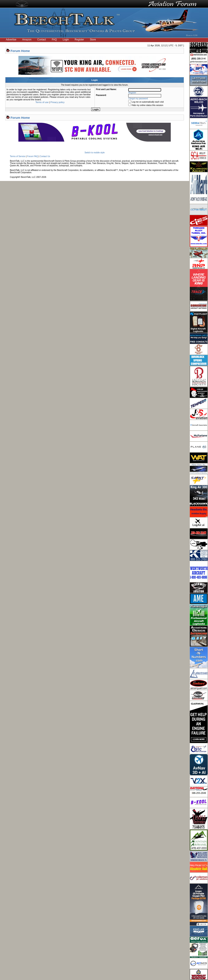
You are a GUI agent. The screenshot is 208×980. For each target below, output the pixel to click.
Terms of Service (18, 156)
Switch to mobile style (95, 153)
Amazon (27, 40)
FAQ (54, 40)
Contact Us (45, 156)
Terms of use (42, 102)
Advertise (11, 40)
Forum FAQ (33, 156)
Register (79, 40)
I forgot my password (138, 99)
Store (93, 40)
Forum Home (20, 51)
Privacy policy (57, 102)
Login (66, 40)
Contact (42, 40)
